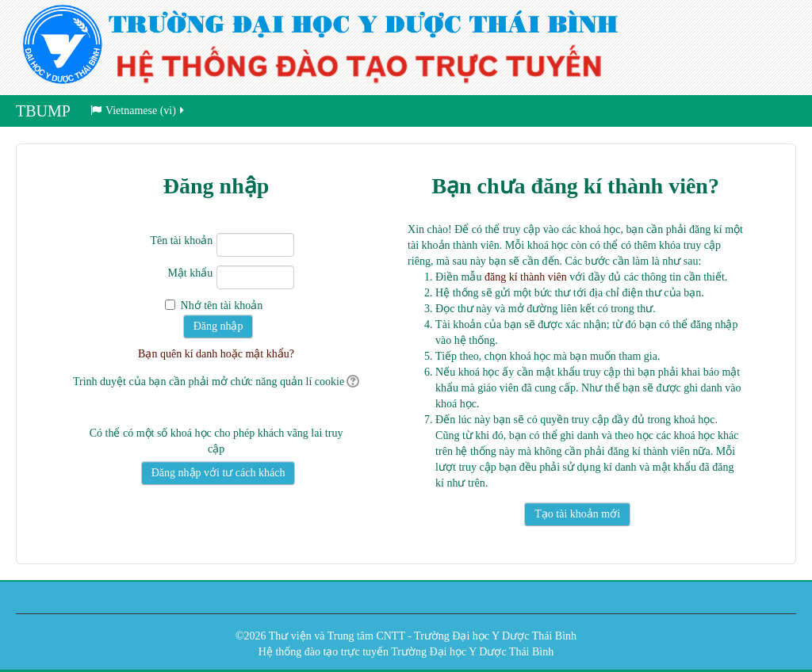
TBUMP (43, 111)
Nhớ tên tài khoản (222, 305)
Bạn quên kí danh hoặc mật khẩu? (216, 354)
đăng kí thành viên (526, 277)
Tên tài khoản (181, 241)
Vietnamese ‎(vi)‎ (138, 111)
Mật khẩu (190, 273)
